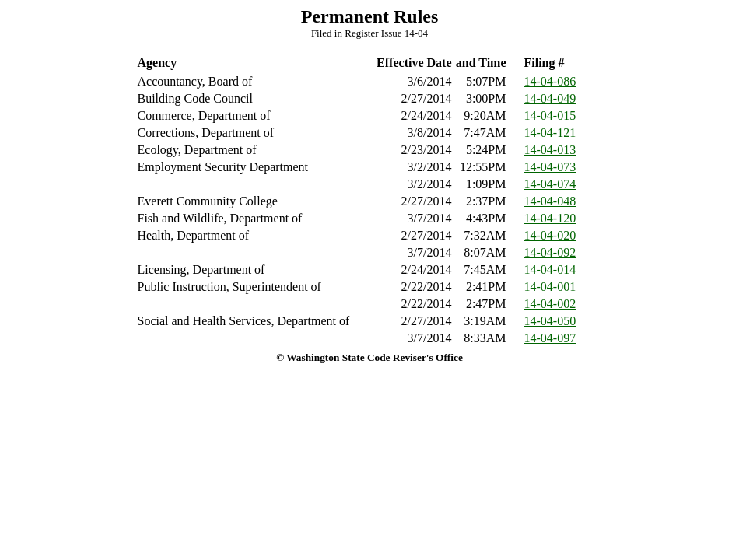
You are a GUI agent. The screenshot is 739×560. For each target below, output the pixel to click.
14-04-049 (550, 98)
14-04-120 (550, 218)
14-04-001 (550, 287)
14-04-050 (550, 321)
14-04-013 (550, 150)
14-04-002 (550, 304)
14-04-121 (550, 133)
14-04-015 (550, 115)
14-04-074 (550, 184)
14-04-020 (550, 235)
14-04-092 (550, 252)
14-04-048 (550, 201)
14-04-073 (550, 167)
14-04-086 (550, 81)
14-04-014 (550, 269)
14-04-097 (550, 338)
